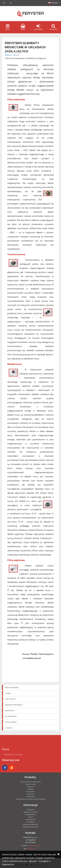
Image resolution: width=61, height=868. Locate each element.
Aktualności (11, 722)
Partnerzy (10, 711)
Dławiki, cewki (31, 784)
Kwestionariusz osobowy (14, 754)
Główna (8, 55)
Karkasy (30, 789)
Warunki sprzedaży (14, 705)
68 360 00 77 (32, 849)
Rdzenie (31, 787)
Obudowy (30, 794)
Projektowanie (12, 688)
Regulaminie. (8, 864)
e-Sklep (8, 728)
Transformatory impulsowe (31, 782)
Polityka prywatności (31, 824)
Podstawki (30, 792)
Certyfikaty (10, 699)
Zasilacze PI (30, 797)
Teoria (8, 693)
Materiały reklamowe (31, 827)
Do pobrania (11, 716)
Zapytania (31, 810)
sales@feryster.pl (33, 846)
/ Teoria (15, 55)
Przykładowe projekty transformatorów (31, 799)
